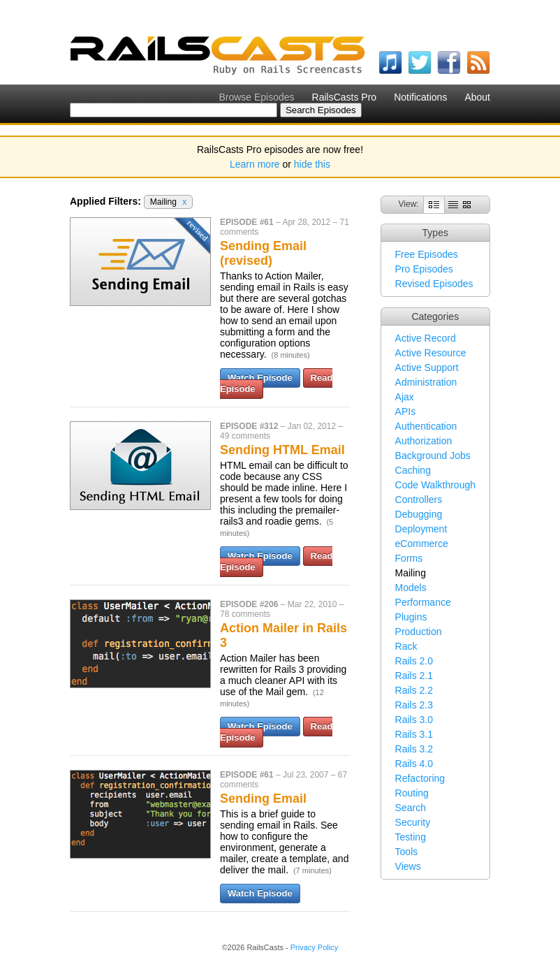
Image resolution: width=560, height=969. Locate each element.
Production (419, 632)
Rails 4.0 (414, 764)
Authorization (424, 441)
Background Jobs (433, 456)
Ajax (405, 397)
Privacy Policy (314, 947)
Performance (423, 602)
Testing (411, 837)
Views (408, 866)
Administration (426, 382)
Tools (407, 852)
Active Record (426, 338)
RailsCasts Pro (345, 97)
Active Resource (431, 353)
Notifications (420, 97)
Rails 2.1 (414, 676)
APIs (406, 411)
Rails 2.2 (414, 690)
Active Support (427, 367)
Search (411, 808)
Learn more (255, 164)
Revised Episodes (434, 284)
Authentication (426, 426)
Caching (413, 470)
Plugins (411, 617)
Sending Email (263, 799)
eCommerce (422, 544)
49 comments (245, 436)
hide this (312, 164)
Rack (406, 646)
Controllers (419, 500)
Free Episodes (427, 254)
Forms (409, 558)
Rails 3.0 (414, 720)
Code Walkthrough (435, 485)
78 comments (245, 614)
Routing (412, 793)
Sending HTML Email (282, 450)
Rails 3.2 (414, 749)
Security (413, 822)
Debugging (419, 514)
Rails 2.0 (414, 661)
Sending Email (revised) (263, 253)
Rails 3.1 (414, 734)
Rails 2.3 (414, 705)
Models (411, 588)
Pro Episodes (424, 269)
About (477, 97)
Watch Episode (260, 378)
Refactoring (420, 778)
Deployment (421, 529)
